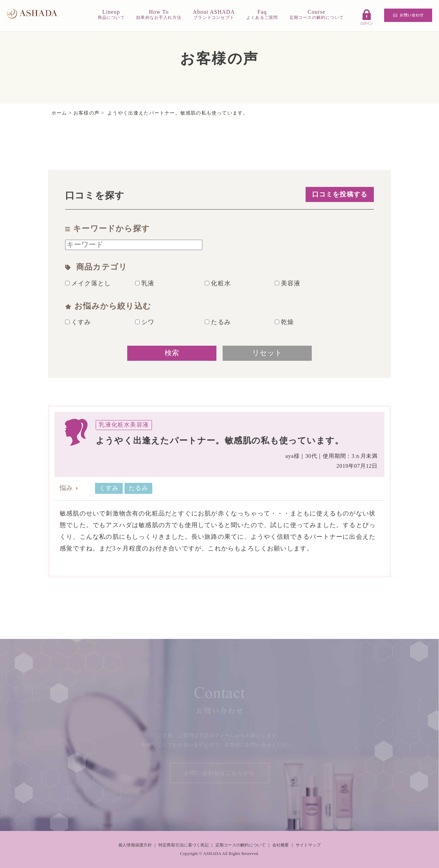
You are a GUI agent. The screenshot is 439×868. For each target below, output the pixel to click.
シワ (145, 322)
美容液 (288, 283)
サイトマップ (308, 845)
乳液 (145, 283)
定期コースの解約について (241, 845)
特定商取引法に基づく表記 (184, 845)
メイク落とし (88, 283)
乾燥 (284, 322)
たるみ (218, 322)
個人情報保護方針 (135, 845)
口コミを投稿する (340, 194)
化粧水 (218, 283)
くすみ (78, 322)
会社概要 (281, 845)
